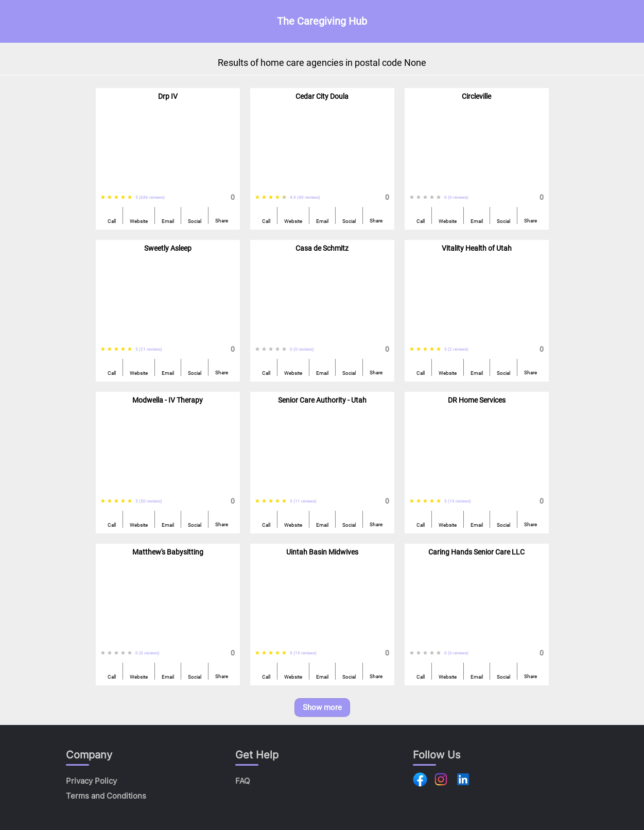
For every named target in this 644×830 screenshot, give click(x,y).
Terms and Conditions (106, 796)
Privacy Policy (91, 781)
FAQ (242, 781)
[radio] (103, 197)
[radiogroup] (118, 197)
